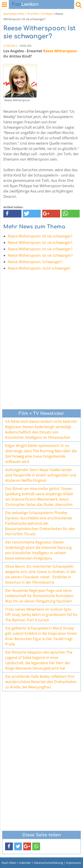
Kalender (25, 863)
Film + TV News (43, 14)
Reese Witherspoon (60, 51)
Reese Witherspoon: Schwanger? (35, 262)
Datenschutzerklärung (48, 863)
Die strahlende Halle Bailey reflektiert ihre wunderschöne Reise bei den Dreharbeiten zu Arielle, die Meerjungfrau (41, 682)
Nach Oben (9, 863)
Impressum (73, 863)
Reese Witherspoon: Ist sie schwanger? (40, 236)
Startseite (10, 14)
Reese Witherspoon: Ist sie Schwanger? (40, 255)
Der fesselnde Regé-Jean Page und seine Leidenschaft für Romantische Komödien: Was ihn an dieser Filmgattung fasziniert (40, 596)
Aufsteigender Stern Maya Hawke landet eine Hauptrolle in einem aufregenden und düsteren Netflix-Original (41, 475)
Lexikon (25, 4)
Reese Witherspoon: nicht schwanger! (39, 268)
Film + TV (24, 14)
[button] (12, 214)
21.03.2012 (10, 46)
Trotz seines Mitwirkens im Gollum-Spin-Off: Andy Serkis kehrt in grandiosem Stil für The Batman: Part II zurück (41, 615)
